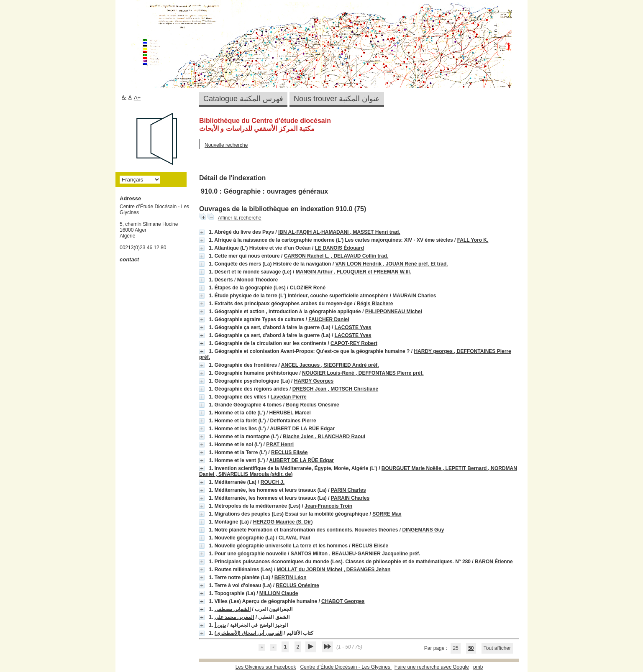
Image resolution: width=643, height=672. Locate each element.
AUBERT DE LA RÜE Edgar (302, 429)
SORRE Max (387, 514)
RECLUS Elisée (289, 452)
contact (129, 259)
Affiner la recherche (240, 218)
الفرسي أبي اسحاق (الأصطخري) (248, 633)
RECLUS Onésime (297, 585)
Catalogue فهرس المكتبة (243, 99)
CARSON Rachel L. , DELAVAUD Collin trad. (336, 256)
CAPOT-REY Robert (354, 343)
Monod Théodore (257, 280)
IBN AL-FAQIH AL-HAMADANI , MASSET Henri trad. (339, 232)
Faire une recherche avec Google (432, 667)
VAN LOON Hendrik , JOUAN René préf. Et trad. (391, 264)
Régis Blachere (375, 304)
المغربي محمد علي (234, 617)
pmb (478, 667)
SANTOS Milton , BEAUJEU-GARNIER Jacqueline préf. (356, 554)
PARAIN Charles (350, 498)
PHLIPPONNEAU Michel (394, 312)
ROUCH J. (273, 482)
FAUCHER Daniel (329, 319)
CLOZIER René (308, 288)
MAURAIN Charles (414, 296)
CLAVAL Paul (294, 538)
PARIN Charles (348, 490)
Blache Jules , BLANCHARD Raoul (324, 437)
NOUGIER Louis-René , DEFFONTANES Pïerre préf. (363, 373)
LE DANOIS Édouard (339, 248)
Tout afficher (497, 648)
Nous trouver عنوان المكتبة (337, 99)
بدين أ (220, 625)
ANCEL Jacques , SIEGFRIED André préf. (330, 365)
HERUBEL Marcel (290, 413)
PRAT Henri (280, 445)
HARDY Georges (314, 381)
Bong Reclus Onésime (312, 405)
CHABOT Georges (343, 601)
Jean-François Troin (328, 506)
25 (455, 648)
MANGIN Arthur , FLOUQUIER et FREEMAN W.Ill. (354, 272)
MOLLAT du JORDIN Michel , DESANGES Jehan (333, 570)
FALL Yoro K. (473, 240)
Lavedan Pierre (289, 397)
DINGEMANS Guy (423, 530)
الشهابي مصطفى (233, 609)
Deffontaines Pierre (293, 421)
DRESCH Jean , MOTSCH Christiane (335, 389)
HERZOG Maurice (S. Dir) (283, 522)
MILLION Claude (279, 593)
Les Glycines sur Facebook (266, 667)
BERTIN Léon (291, 577)
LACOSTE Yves (353, 327)
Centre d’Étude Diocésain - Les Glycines (346, 667)
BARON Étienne (494, 562)
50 (471, 648)
